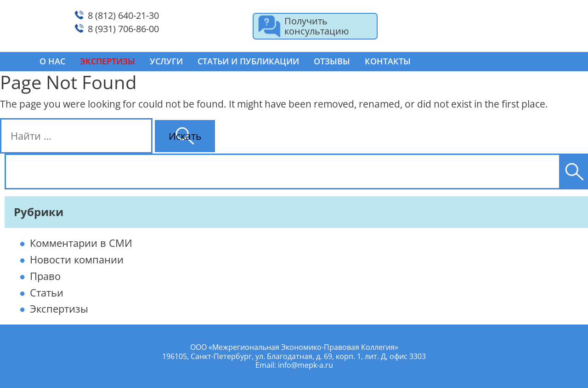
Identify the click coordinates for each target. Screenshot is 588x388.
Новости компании (77, 259)
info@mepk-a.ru (305, 365)
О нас (52, 61)
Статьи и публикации (248, 61)
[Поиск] (574, 171)
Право (45, 276)
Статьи (47, 292)
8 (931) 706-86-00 (123, 29)
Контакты (388, 61)
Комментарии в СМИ (81, 243)
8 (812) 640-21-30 (123, 15)
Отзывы (332, 61)
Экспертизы (59, 308)
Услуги (166, 61)
